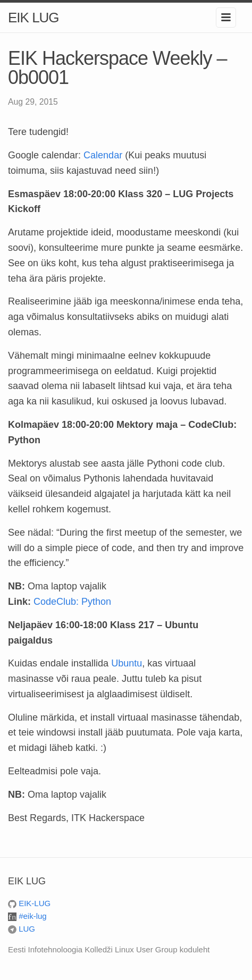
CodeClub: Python (72, 602)
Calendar (103, 155)
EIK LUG (33, 18)
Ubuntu (127, 663)
